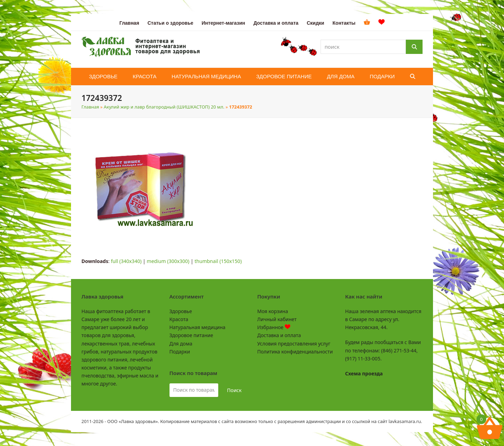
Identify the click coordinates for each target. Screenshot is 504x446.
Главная (90, 107)
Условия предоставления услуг (294, 344)
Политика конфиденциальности (295, 352)
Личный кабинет (277, 319)
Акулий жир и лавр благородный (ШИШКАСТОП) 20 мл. (164, 107)
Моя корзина (273, 311)
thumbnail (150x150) (218, 261)
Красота (179, 319)
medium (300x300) (168, 261)
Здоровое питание (191, 335)
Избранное (274, 327)
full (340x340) (126, 261)
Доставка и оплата (279, 335)
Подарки (180, 352)
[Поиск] (414, 47)
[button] (413, 77)
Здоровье (181, 311)
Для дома (181, 344)
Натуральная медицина (198, 327)
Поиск (234, 390)
